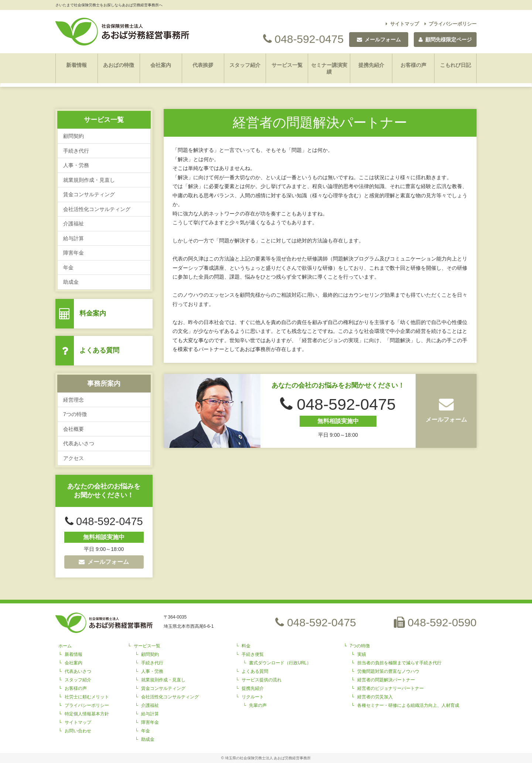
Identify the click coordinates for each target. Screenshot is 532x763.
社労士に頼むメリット (87, 697)
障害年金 (74, 253)
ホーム (65, 646)
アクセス (74, 458)
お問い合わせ (78, 731)
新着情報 (76, 65)
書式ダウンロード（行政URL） (280, 663)
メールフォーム (104, 562)
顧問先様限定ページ (445, 40)
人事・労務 (76, 165)
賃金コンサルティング (89, 194)
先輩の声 (258, 705)
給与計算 (74, 238)
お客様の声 (413, 65)
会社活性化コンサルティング (97, 209)
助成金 (71, 282)
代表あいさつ (79, 443)
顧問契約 (74, 136)
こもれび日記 (456, 65)
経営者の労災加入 (375, 697)
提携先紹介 (371, 65)
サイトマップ (402, 24)
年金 (68, 268)
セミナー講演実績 (329, 68)
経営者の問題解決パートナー (386, 680)
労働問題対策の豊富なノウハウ (388, 671)
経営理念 (74, 400)
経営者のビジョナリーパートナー (391, 688)
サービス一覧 (287, 65)
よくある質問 (99, 350)
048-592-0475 (303, 39)
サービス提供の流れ (262, 680)
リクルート (253, 697)
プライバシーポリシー (451, 24)
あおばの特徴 (119, 65)
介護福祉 (74, 224)
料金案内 (93, 313)
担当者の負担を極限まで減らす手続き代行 (399, 663)
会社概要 (74, 429)
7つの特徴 (75, 414)
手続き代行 (76, 151)
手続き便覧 (253, 654)
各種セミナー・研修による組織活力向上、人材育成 (408, 705)
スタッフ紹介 (245, 65)
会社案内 (161, 65)
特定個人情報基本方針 (87, 714)
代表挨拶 (203, 65)
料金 (246, 646)
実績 (362, 654)
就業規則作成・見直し (89, 180)
